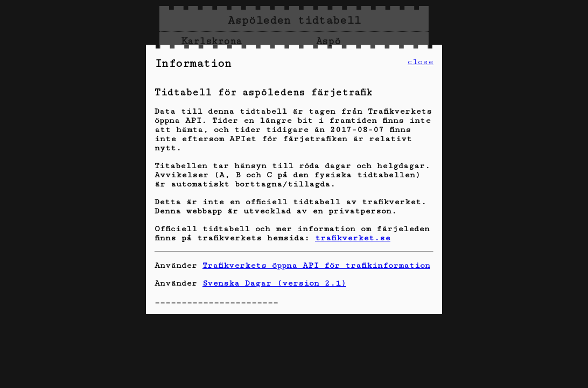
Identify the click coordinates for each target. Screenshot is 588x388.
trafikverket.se (353, 238)
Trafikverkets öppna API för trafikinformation (316, 265)
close (421, 62)
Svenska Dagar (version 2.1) (274, 283)
